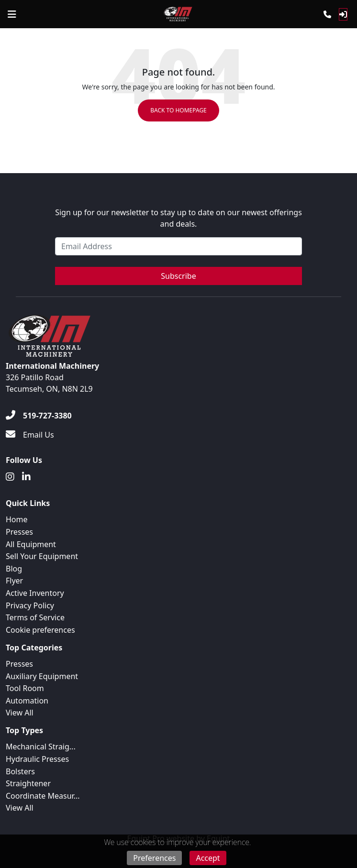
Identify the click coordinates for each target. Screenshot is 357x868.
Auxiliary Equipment (42, 676)
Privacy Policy (30, 605)
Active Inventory (35, 593)
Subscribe (178, 276)
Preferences (154, 858)
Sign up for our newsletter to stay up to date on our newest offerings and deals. (178, 218)
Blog (14, 569)
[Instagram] (10, 477)
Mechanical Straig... (41, 747)
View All (20, 713)
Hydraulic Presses (37, 759)
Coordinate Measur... (43, 796)
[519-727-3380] (39, 416)
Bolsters (20, 771)
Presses (19, 532)
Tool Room (25, 688)
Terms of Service (35, 617)
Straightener (28, 783)
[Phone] (327, 14)
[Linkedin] (26, 477)
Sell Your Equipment (42, 556)
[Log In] (343, 14)
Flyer (14, 581)
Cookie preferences (40, 630)
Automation (27, 701)
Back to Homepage (178, 110)
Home (17, 519)
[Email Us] (30, 435)
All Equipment (31, 544)
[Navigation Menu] (12, 14)
